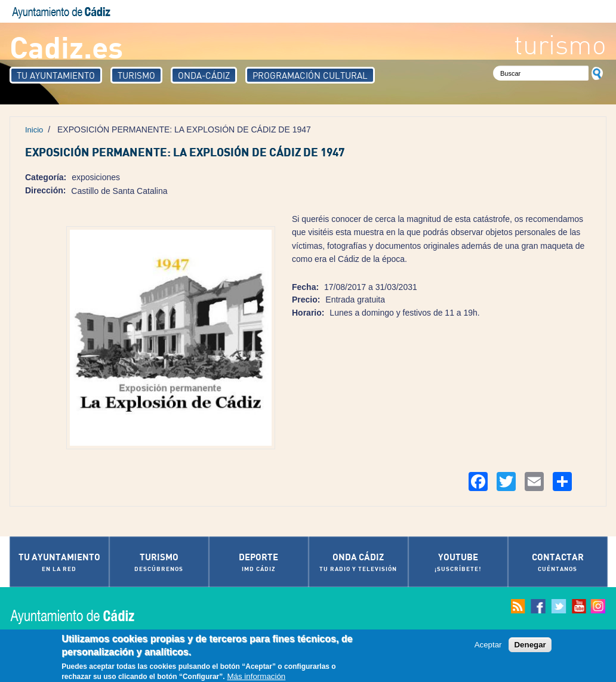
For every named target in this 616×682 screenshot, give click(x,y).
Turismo (136, 75)
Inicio (34, 130)
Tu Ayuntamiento (56, 75)
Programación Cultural (310, 75)
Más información (256, 677)
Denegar (530, 645)
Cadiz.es (66, 46)
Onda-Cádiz (204, 75)
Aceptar (488, 645)
